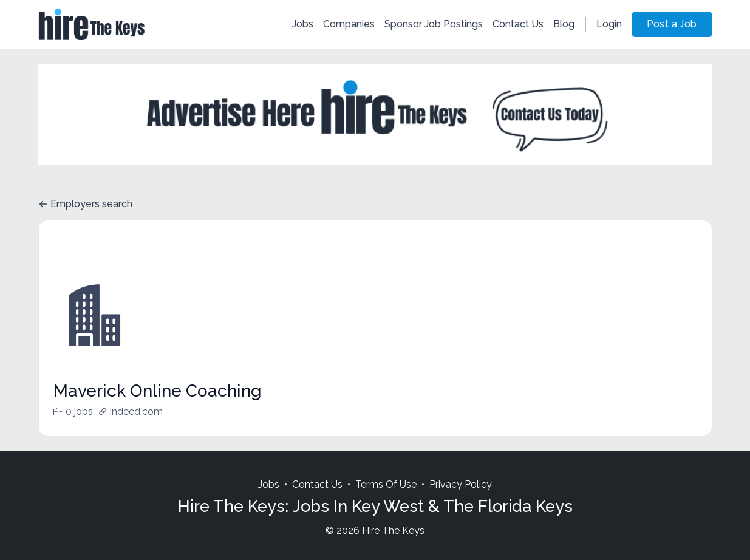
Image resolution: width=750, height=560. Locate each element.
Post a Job (672, 24)
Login (609, 24)
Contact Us (518, 24)
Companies (349, 24)
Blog (564, 24)
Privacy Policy (461, 499)
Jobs (303, 24)
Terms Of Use (386, 499)
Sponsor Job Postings (434, 24)
